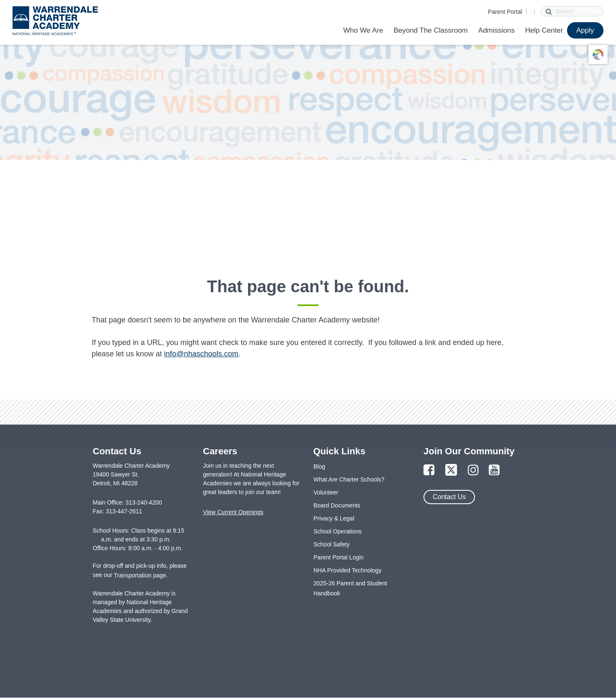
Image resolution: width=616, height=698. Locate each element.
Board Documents (337, 505)
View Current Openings (233, 512)
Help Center (544, 30)
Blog (319, 466)
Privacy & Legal (334, 518)
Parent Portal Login (339, 557)
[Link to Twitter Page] (451, 470)
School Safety (331, 544)
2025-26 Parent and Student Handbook (350, 588)
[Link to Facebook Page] (429, 470)
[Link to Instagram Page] (473, 470)
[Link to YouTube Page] (494, 470)
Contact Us (449, 497)
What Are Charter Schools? (349, 479)
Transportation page (140, 575)
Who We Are (363, 30)
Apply (585, 30)
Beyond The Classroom (430, 30)
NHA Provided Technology (347, 570)
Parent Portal (505, 12)
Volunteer (326, 492)
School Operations (338, 531)
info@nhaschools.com (201, 354)
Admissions (497, 30)
